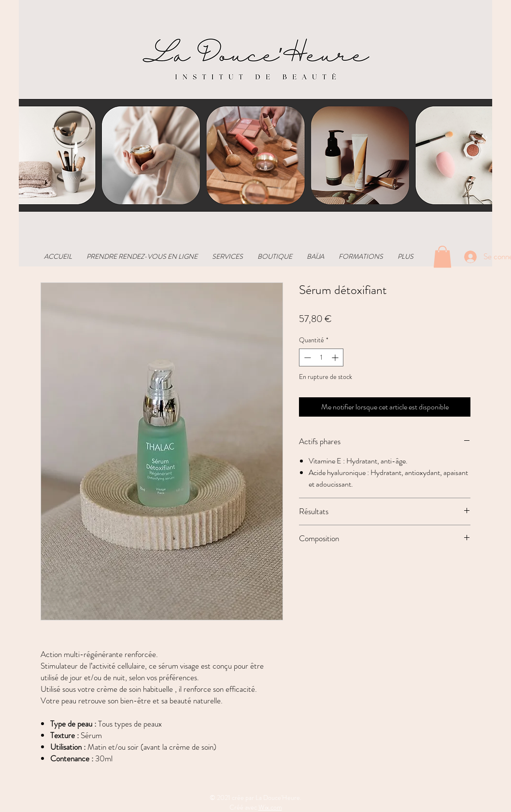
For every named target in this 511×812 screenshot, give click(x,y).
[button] (442, 257)
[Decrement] (306, 357)
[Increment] (336, 357)
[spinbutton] (321, 357)
